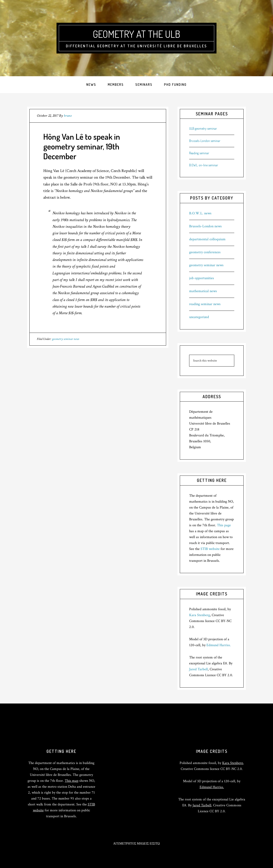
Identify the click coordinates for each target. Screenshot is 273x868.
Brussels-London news (205, 226)
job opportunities (202, 278)
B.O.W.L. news (200, 213)
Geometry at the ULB (136, 33)
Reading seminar (199, 153)
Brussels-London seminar (205, 141)
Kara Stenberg (200, 615)
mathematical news (203, 291)
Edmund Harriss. (219, 645)
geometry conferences (205, 252)
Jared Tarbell (198, 669)
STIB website (210, 549)
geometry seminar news (66, 339)
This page (224, 525)
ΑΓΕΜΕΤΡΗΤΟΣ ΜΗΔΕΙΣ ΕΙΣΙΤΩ (136, 844)
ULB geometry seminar (203, 128)
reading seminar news (205, 304)
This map (72, 781)
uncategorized (199, 317)
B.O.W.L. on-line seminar (204, 165)
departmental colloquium (207, 239)
